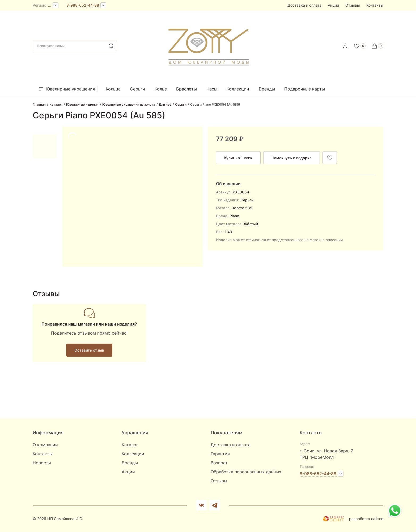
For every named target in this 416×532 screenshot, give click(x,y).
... (50, 5)
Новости (42, 463)
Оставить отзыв (89, 350)
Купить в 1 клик (238, 158)
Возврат (219, 463)
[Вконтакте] (201, 505)
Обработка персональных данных (246, 472)
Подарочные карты (305, 89)
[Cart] (377, 46)
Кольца (113, 89)
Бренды (267, 89)
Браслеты (186, 89)
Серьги (137, 89)
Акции (333, 5)
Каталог (130, 445)
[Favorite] (360, 46)
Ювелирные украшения (66, 89)
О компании (45, 445)
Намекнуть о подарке (292, 158)
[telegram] (215, 505)
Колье (161, 89)
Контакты (375, 5)
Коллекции (238, 89)
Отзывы (353, 5)
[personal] (345, 46)
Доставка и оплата (304, 5)
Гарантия (220, 454)
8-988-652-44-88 (83, 5)
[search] (111, 46)
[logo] (208, 44)
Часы (212, 89)
